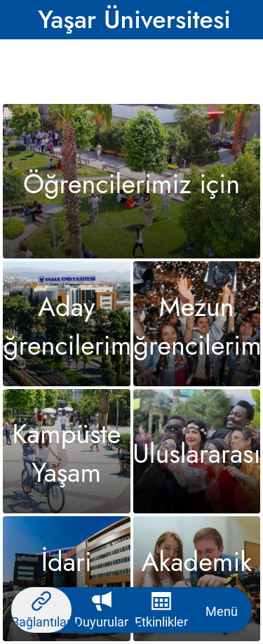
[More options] (222, 610)
